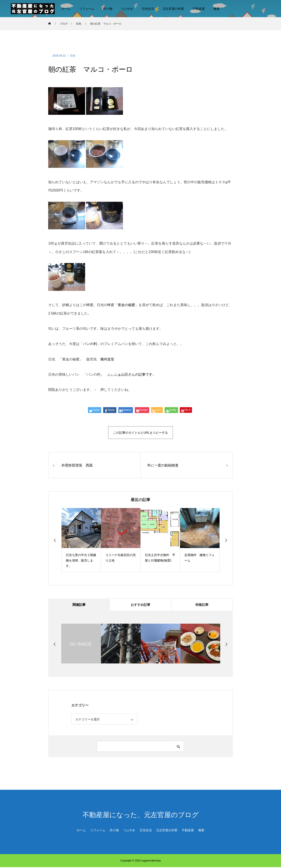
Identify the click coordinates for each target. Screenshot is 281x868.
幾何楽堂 (107, 359)
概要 (217, 9)
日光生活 (148, 9)
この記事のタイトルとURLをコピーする (140, 433)
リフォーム (87, 9)
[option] (81, 540)
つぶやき (127, 9)
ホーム (66, 9)
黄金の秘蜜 (126, 305)
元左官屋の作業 (173, 9)
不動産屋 (199, 9)
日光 (73, 56)
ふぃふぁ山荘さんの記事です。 (132, 374)
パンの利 (90, 344)
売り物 (108, 9)
